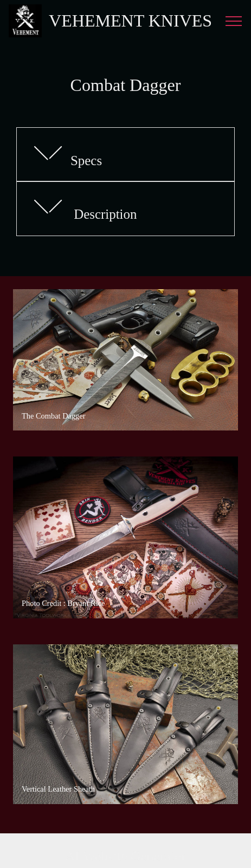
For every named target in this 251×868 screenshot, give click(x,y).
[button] (125, 155)
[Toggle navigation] (234, 21)
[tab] (125, 155)
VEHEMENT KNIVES (130, 21)
